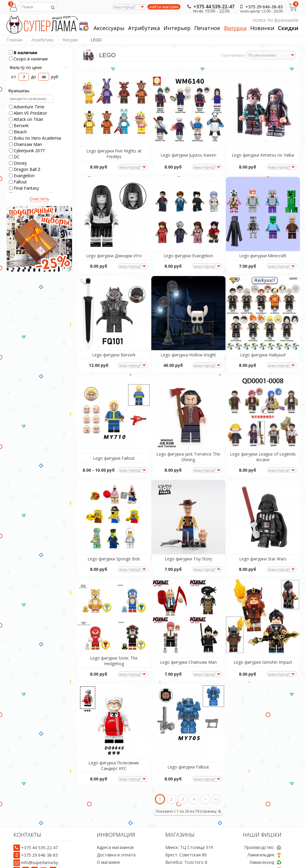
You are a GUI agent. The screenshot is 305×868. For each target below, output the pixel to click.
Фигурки (235, 28)
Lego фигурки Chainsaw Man (188, 646)
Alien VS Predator (30, 113)
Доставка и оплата (116, 836)
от (14, 77)
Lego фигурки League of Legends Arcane (263, 446)
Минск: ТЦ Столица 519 (189, 829)
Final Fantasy (26, 188)
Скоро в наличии (31, 59)
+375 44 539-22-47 (210, 7)
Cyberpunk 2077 (29, 151)
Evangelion (24, 176)
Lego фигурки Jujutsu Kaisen (188, 152)
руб (60, 77)
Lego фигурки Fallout (114, 447)
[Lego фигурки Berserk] (114, 306)
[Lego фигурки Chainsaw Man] (188, 601)
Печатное (207, 28)
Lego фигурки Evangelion (188, 250)
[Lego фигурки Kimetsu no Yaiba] (263, 107)
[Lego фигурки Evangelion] (188, 209)
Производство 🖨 (263, 829)
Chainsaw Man (28, 144)
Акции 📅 (272, 851)
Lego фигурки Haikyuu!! (263, 347)
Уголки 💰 (271, 858)
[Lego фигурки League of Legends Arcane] (263, 402)
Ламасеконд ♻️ (266, 843)
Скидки (288, 28)
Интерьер (177, 28)
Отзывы (105, 858)
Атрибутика (144, 28)
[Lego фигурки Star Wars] (263, 505)
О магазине (108, 843)
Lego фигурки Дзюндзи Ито (114, 250)
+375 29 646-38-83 (260, 7)
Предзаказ (107, 851)
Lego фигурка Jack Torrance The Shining (188, 446)
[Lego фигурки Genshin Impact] (263, 601)
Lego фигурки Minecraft (263, 250)
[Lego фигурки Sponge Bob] (114, 505)
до (36, 77)
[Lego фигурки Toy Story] (188, 505)
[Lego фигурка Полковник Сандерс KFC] (114, 703)
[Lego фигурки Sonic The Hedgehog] (114, 601)
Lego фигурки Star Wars (263, 545)
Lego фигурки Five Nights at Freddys (114, 151)
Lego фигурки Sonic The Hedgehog (114, 645)
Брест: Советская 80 (186, 836)
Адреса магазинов (115, 829)
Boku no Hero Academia (37, 138)
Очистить (39, 199)
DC (17, 157)
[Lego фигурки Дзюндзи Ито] (114, 209)
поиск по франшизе (242, 20)
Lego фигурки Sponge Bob (114, 545)
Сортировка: (233, 55)
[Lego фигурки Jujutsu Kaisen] (188, 107)
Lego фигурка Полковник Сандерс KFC (114, 747)
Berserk (21, 126)
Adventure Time (29, 107)
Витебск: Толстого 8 (186, 843)
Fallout (20, 182)
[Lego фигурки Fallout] (114, 402)
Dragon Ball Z (27, 169)
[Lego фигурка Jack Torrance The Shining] (188, 402)
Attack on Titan (28, 119)
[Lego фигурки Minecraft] (263, 209)
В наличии (25, 53)
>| (217, 780)
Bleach (20, 132)
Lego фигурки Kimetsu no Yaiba (263, 152)
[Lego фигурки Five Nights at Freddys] (114, 107)
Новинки (262, 28)
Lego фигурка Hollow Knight (188, 347)
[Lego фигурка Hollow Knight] (188, 306)
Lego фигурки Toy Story (188, 545)
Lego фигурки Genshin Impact (263, 646)
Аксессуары (109, 28)
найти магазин (164, 7)
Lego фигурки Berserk (114, 347)
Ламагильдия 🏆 (264, 836)
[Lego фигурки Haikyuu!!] (263, 306)
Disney (20, 163)
